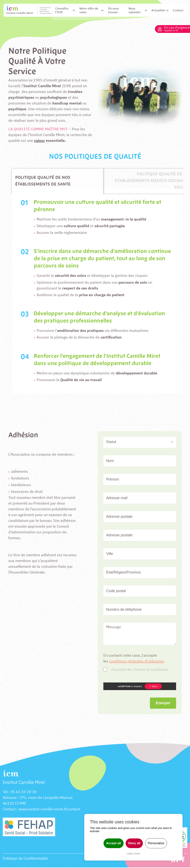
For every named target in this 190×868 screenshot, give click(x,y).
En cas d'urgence (175, 29)
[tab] (57, 182)
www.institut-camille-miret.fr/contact (49, 810)
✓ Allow (153, 687)
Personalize (156, 843)
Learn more (133, 853)
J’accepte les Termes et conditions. (140, 670)
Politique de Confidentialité (25, 859)
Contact (9, 810)
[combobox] (140, 443)
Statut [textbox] (111, 442)
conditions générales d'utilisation (137, 661)
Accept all (114, 843)
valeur (39, 141)
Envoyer (163, 703)
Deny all (134, 843)
